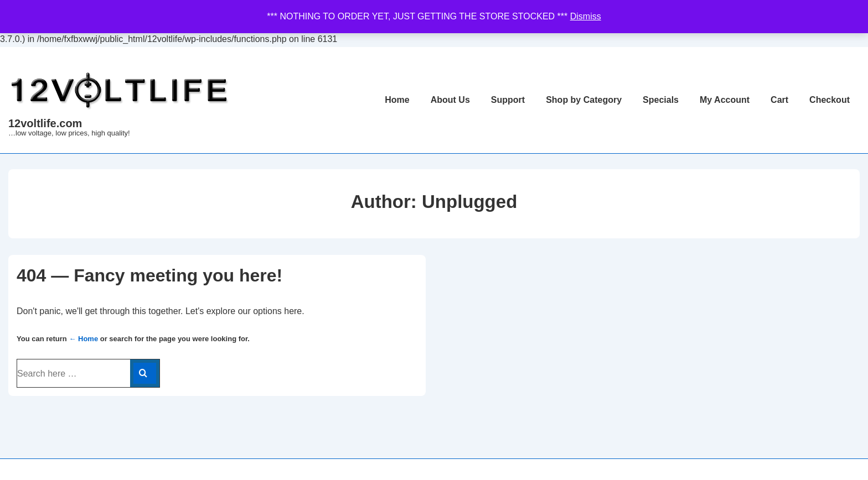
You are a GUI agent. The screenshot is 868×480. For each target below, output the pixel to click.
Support (508, 100)
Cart (779, 100)
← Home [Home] (83, 339)
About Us (450, 100)
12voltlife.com (45, 123)
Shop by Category (584, 100)
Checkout (830, 100)
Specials (661, 100)
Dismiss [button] (586, 16)
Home (397, 100)
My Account (725, 100)
